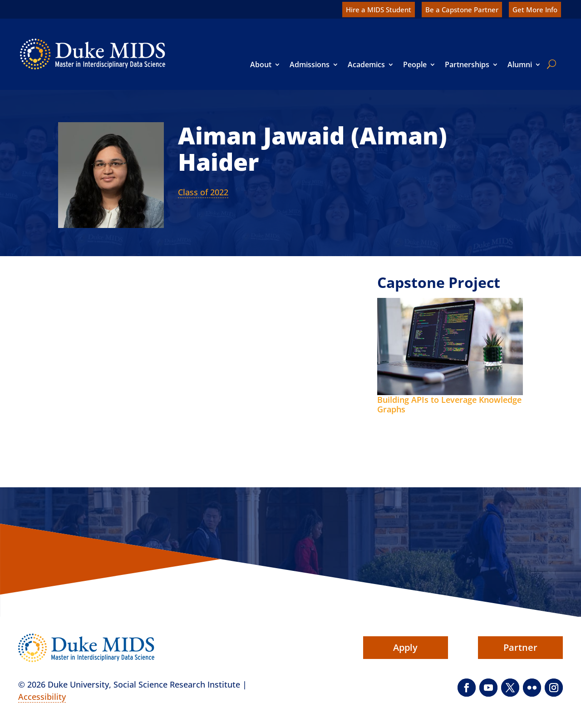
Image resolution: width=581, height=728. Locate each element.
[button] (467, 688)
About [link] (261, 64)
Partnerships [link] (467, 64)
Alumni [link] (520, 64)
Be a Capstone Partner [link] (462, 10)
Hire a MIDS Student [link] (379, 10)
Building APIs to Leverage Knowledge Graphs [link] (449, 405)
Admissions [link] (310, 64)
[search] (550, 64)
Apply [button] (405, 647)
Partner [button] (520, 647)
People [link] (415, 64)
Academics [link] (366, 64)
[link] (93, 54)
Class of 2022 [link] (203, 192)
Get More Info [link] (535, 10)
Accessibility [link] (42, 697)
